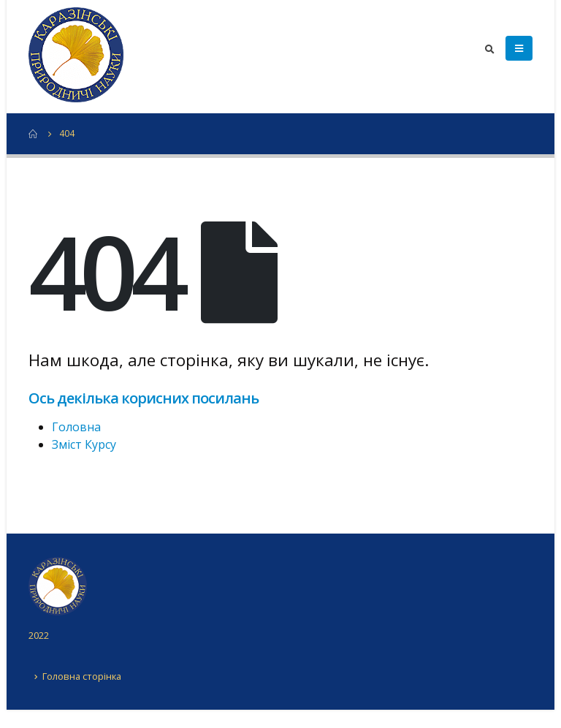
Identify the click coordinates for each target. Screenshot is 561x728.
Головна (76, 427)
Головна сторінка (82, 676)
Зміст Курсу (84, 444)
